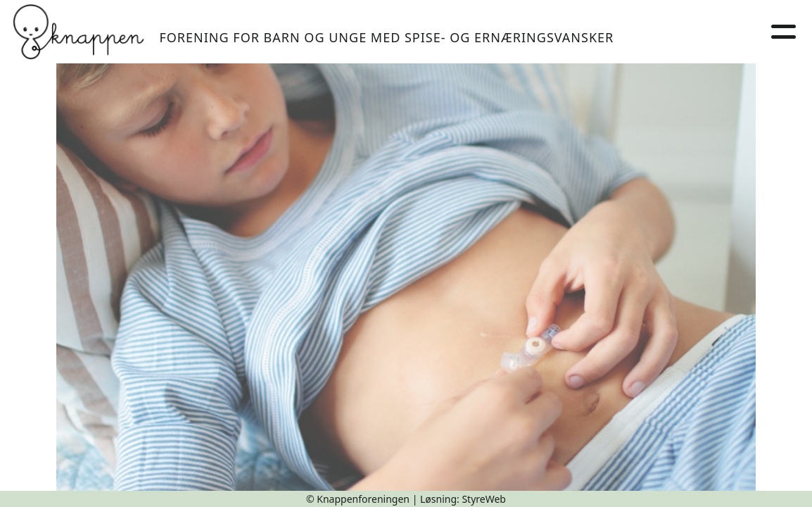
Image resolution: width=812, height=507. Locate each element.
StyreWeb (484, 499)
